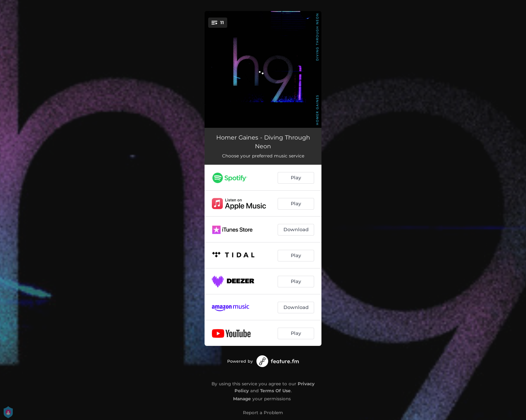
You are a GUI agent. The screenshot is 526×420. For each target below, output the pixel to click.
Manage (242, 399)
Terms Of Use (275, 391)
